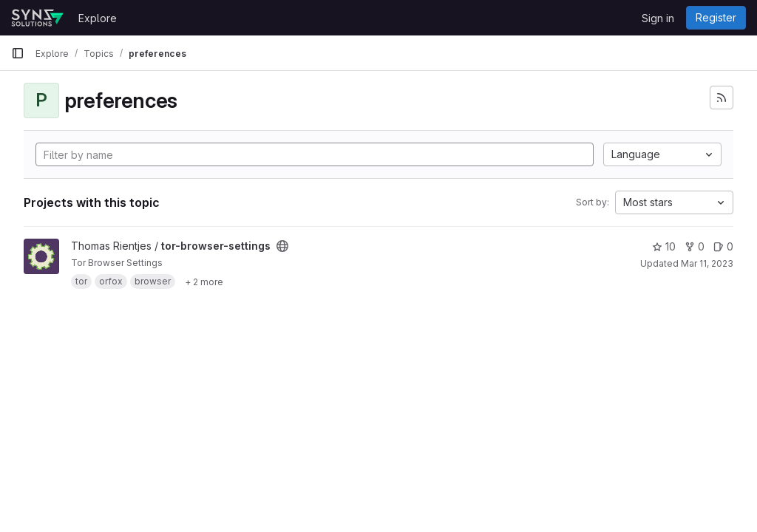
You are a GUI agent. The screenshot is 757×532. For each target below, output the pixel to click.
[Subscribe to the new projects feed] (722, 98)
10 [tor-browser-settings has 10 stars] (664, 246)
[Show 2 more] (204, 282)
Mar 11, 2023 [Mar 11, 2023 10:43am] (707, 263)
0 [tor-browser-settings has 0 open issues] (723, 246)
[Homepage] (37, 18)
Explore (98, 18)
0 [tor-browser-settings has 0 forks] (695, 246)
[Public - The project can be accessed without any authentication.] (282, 246)
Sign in (658, 18)
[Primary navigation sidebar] (18, 53)
